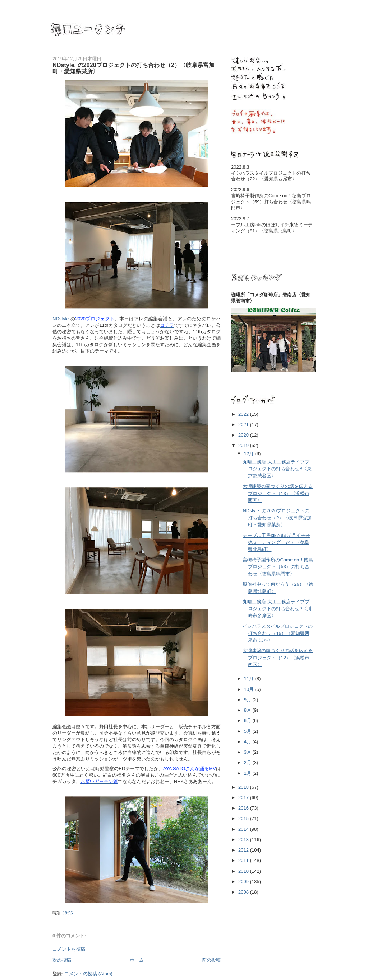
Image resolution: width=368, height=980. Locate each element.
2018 (244, 787)
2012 (244, 850)
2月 (248, 762)
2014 (244, 829)
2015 (244, 818)
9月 (248, 700)
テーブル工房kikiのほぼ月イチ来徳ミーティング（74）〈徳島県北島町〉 (276, 542)
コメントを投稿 (69, 949)
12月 (250, 454)
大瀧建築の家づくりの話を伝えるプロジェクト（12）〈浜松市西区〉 (278, 658)
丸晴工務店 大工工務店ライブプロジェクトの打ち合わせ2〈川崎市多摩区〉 (277, 609)
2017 (244, 798)
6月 (248, 720)
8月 (248, 710)
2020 (244, 435)
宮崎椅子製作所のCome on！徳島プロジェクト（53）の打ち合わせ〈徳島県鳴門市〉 (278, 567)
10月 (250, 689)
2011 (244, 860)
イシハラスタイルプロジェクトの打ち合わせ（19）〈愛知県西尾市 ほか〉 (278, 633)
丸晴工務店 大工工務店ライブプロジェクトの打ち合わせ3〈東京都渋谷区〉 (277, 469)
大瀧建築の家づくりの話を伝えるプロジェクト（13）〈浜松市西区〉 (278, 493)
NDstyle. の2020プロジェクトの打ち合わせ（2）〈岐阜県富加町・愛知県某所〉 (277, 518)
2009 (244, 882)
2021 (244, 425)
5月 (248, 731)
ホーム (137, 960)
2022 (244, 414)
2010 (244, 871)
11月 (250, 679)
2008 (244, 892)
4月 (248, 742)
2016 (244, 808)
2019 (244, 445)
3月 (248, 752)
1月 (248, 773)
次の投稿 (62, 960)
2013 (244, 840)
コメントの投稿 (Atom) (88, 974)
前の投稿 (211, 960)
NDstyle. (61, 319)
